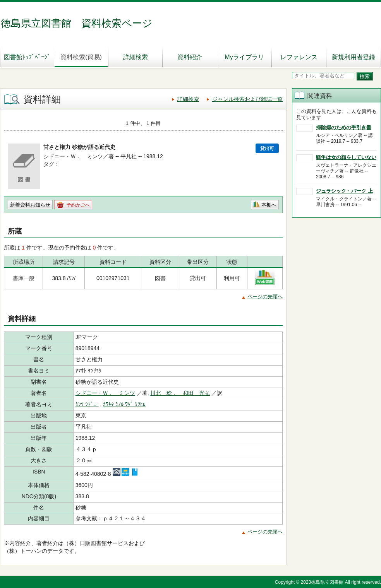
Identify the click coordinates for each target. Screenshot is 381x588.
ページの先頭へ (265, 297)
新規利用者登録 (354, 57)
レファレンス (299, 57)
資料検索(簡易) (81, 57)
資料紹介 (190, 57)
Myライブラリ (244, 57)
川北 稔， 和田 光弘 (180, 393)
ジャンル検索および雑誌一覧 (247, 99)
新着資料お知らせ (30, 205)
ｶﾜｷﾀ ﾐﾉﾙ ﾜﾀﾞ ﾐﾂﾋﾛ (124, 404)
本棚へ (269, 205)
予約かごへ (78, 205)
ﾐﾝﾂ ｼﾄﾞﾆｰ (87, 404)
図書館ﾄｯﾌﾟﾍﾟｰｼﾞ (27, 57)
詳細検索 (136, 57)
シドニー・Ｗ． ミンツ (105, 393)
